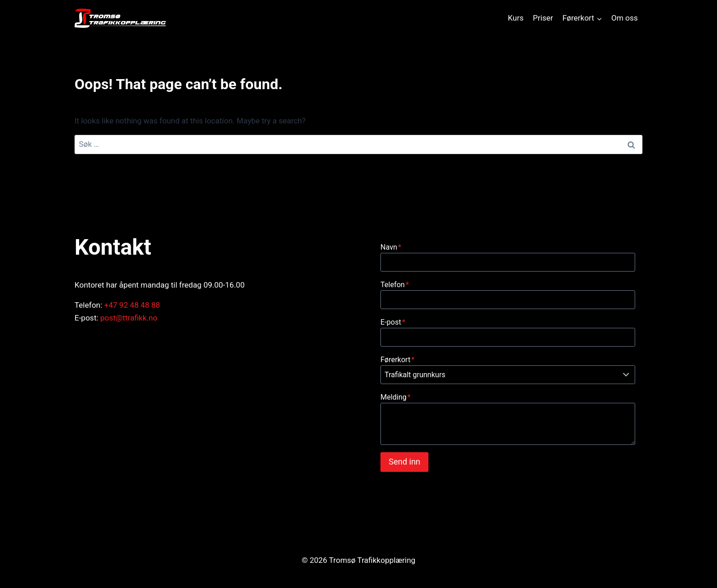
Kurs (516, 18)
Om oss (625, 18)
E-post (393, 322)
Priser (543, 18)
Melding (396, 397)
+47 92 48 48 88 (132, 305)
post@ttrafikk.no (129, 318)
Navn (391, 247)
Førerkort (397, 360)
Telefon (395, 285)
